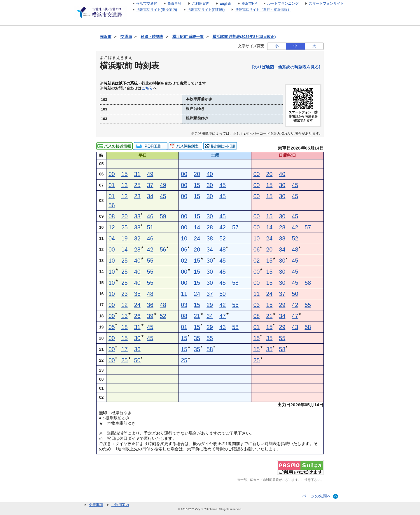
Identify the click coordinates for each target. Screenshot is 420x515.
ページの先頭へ (317, 496)
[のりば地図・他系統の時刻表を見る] (286, 67)
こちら (147, 88)
